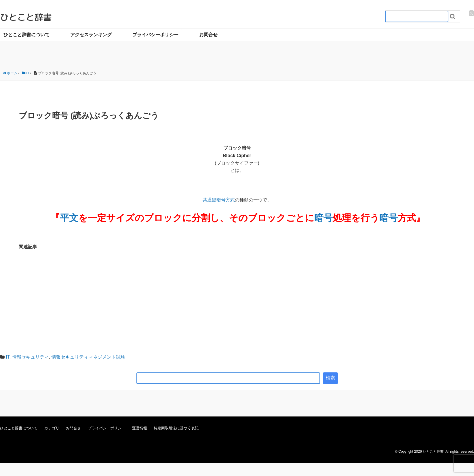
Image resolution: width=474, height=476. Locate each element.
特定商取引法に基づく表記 (176, 428)
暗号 (323, 218)
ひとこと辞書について (26, 35)
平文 (69, 218)
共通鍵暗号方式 (219, 200)
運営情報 (140, 428)
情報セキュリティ (31, 357)
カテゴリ (52, 428)
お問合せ (208, 35)
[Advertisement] (237, 298)
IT (7, 357)
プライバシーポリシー (155, 35)
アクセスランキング (91, 35)
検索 (330, 378)
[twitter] (471, 13)
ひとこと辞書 (26, 17)
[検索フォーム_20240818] (417, 16)
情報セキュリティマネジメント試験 (88, 357)
